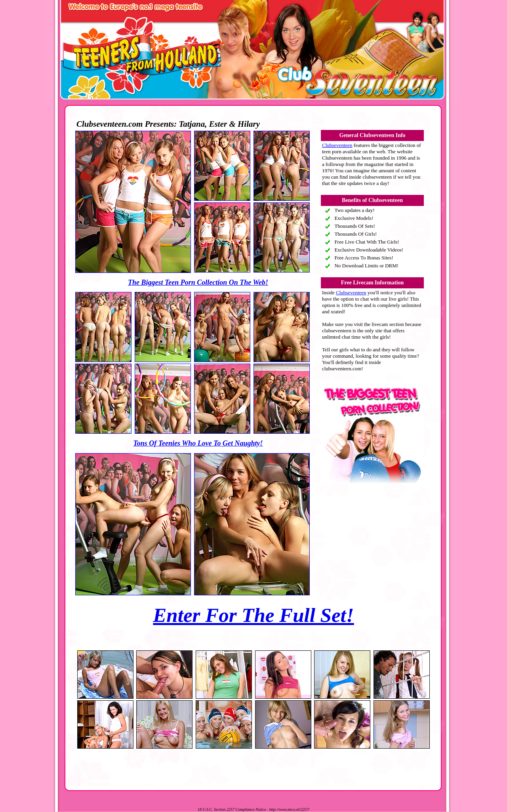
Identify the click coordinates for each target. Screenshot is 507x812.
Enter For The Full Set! (253, 615)
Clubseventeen (337, 145)
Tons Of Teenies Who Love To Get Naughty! (198, 443)
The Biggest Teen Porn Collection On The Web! (198, 282)
